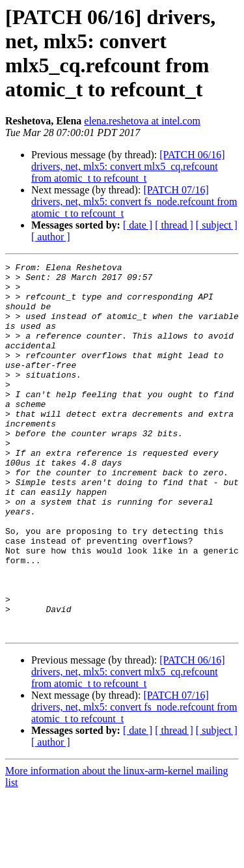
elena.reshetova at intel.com (142, 121)
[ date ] (138, 225)
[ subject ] (217, 225)
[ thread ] (174, 225)
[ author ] (51, 237)
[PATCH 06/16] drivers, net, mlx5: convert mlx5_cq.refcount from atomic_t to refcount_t (128, 166)
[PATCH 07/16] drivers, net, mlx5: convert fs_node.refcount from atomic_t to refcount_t (134, 202)
